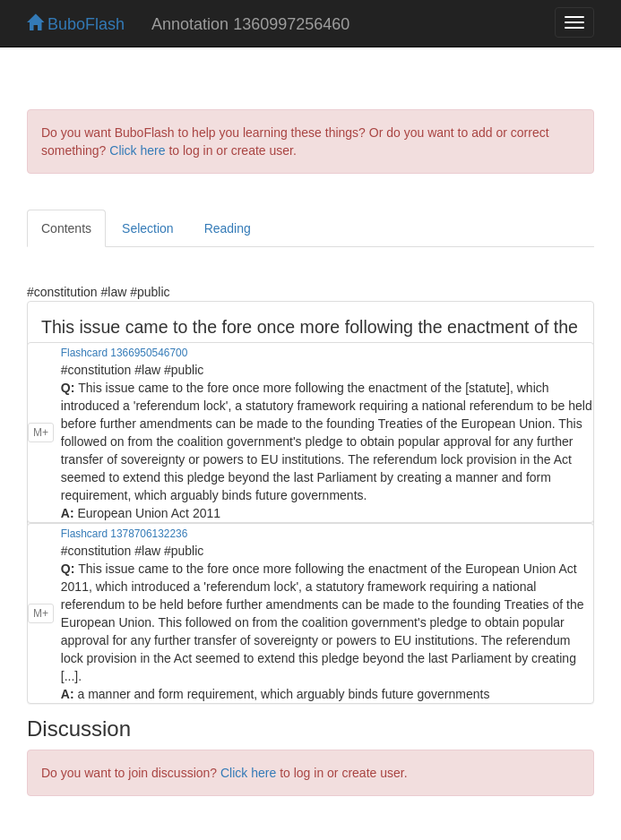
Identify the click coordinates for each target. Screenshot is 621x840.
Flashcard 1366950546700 (124, 353)
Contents (66, 228)
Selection (148, 228)
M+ (41, 433)
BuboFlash (76, 24)
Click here (137, 150)
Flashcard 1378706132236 (124, 534)
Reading (228, 228)
